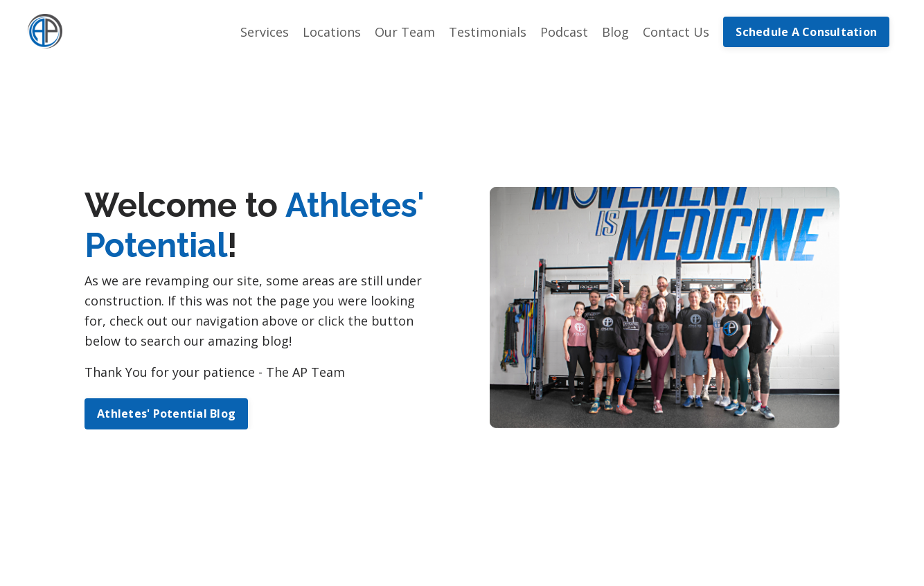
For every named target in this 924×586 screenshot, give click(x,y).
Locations (332, 32)
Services (265, 32)
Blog (615, 32)
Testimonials (488, 32)
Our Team (405, 32)
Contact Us (676, 32)
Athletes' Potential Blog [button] (166, 414)
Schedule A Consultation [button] (806, 32)
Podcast (564, 32)
